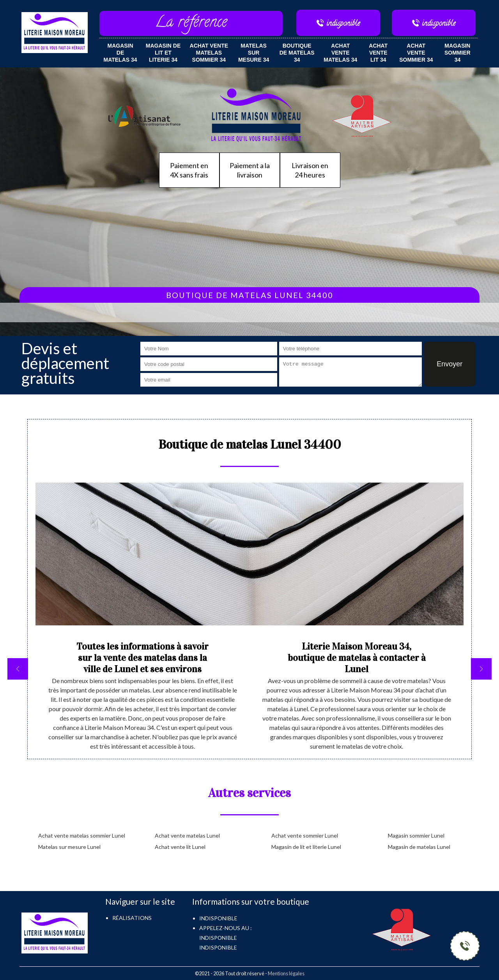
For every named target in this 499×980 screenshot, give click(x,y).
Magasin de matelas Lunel (419, 847)
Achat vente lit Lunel (180, 847)
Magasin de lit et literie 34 (163, 53)
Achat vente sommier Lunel (305, 835)
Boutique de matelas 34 (297, 53)
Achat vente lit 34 (378, 53)
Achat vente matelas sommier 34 (209, 53)
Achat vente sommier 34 (416, 53)
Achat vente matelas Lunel (187, 835)
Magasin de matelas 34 (120, 53)
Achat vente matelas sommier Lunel (82, 835)
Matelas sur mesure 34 (254, 53)
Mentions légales (286, 973)
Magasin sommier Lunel (416, 835)
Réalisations (132, 918)
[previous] (18, 669)
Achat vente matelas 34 (340, 53)
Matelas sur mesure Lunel (69, 847)
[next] (481, 669)
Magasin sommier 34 (457, 53)
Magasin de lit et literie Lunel (306, 847)
